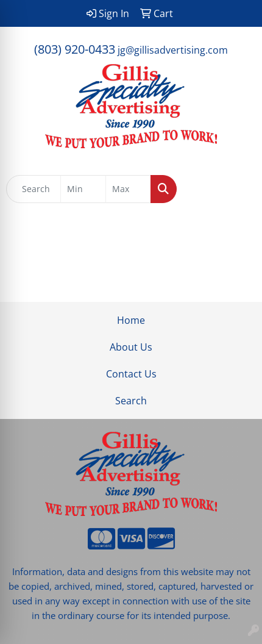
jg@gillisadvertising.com (173, 50)
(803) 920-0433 (75, 49)
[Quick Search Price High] (128, 189)
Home (131, 320)
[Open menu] (238, 189)
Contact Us (131, 374)
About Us (131, 347)
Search (131, 401)
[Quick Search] (34, 189)
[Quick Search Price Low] (83, 189)
